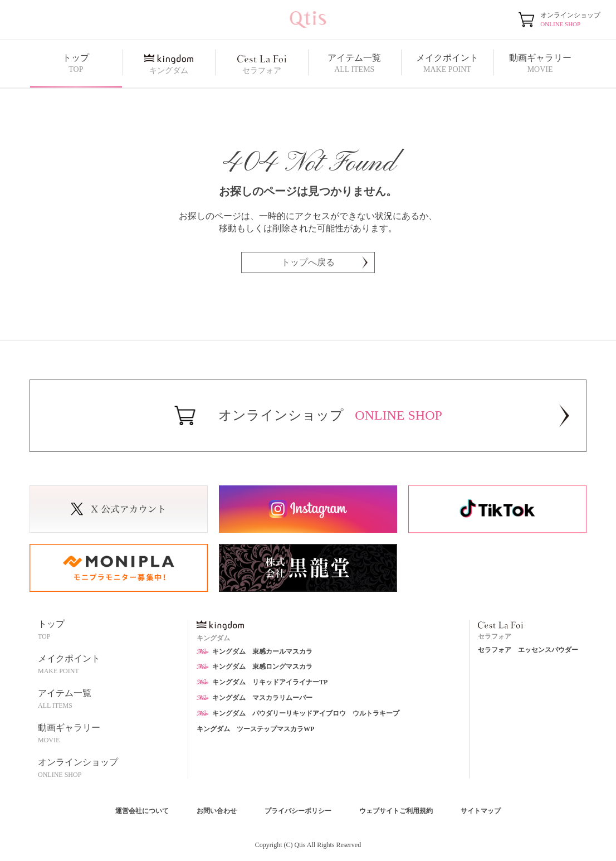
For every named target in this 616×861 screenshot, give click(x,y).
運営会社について (142, 811)
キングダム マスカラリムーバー (255, 698)
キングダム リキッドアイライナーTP (262, 682)
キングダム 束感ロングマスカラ (255, 667)
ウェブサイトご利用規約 (396, 811)
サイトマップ (481, 811)
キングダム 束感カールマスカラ (255, 651)
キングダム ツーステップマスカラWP (255, 729)
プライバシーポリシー (298, 811)
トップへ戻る (324, 262)
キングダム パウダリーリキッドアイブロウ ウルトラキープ (298, 713)
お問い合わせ (217, 811)
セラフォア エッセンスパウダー (528, 650)
